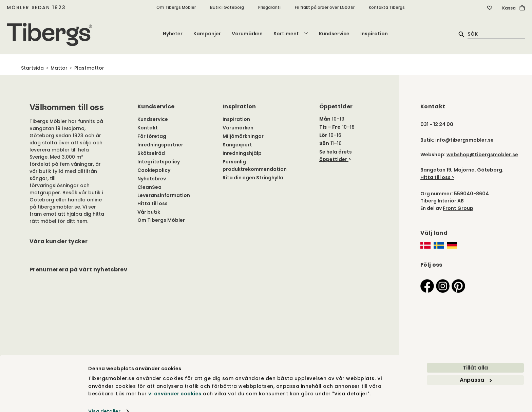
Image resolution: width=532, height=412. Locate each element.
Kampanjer (207, 34)
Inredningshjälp (242, 153)
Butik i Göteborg (227, 7)
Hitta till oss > (437, 177)
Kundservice (334, 34)
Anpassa (476, 368)
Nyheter (173, 34)
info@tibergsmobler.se (464, 140)
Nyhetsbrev (152, 179)
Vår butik (149, 212)
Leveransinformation (164, 195)
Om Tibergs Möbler (176, 7)
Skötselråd (151, 153)
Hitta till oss (153, 203)
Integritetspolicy (159, 162)
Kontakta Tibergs (387, 7)
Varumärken (247, 34)
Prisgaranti (269, 7)
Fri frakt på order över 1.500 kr (325, 7)
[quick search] (496, 34)
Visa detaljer (104, 399)
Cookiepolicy (154, 170)
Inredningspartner (160, 145)
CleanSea (149, 187)
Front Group (458, 208)
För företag (152, 136)
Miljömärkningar (243, 136)
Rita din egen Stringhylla (253, 178)
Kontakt (148, 128)
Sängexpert (237, 145)
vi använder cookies (175, 381)
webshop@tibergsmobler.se (482, 155)
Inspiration (374, 34)
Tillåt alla (475, 355)
